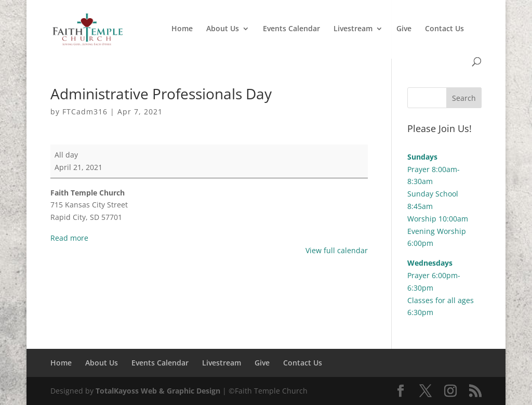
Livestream (353, 29)
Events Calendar (291, 29)
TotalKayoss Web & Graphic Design (158, 391)
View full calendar (337, 250)
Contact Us (444, 29)
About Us (223, 29)
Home (182, 29)
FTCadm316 (85, 112)
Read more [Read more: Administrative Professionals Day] (69, 238)
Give (404, 29)
